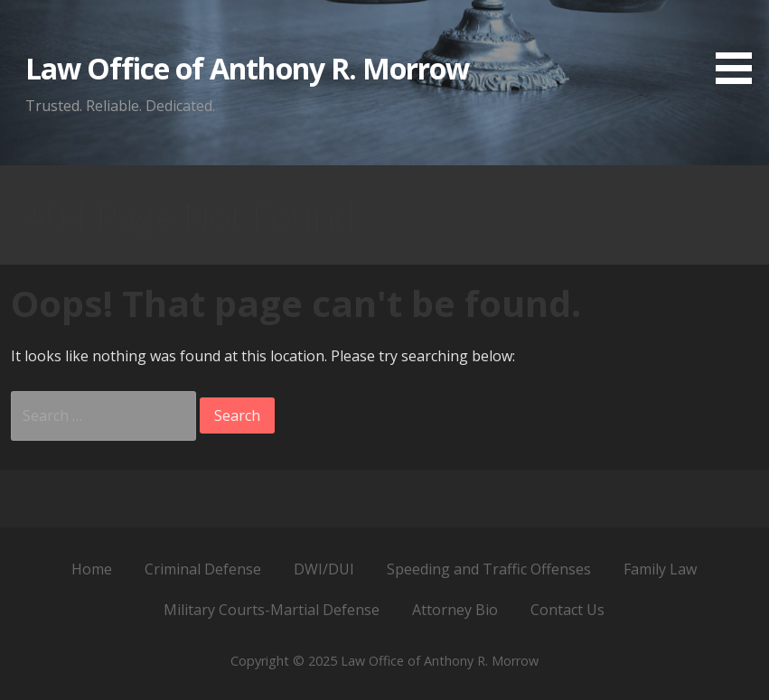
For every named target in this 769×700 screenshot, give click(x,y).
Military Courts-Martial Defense (272, 610)
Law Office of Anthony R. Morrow (247, 68)
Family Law (660, 569)
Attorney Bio (455, 610)
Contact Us (567, 610)
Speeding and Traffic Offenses (489, 569)
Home (92, 569)
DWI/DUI (324, 569)
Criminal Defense (203, 569)
